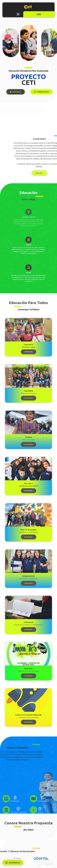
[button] (18, 14)
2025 (39, 14)
